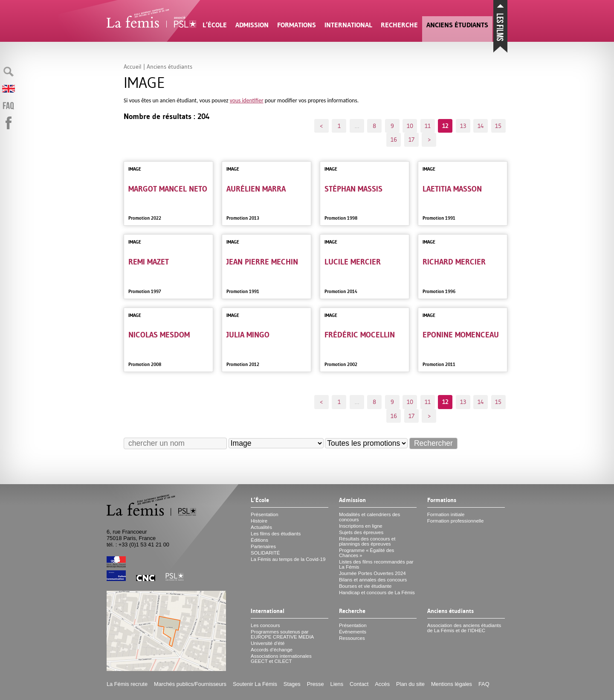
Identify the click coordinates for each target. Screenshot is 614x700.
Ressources (352, 638)
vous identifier (247, 100)
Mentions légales (452, 684)
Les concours (265, 625)
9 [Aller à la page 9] (392, 126)
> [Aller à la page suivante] (429, 139)
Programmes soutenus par (282, 634)
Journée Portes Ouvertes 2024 (372, 573)
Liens (337, 684)
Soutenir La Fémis (255, 684)
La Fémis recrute (127, 684)
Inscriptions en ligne (361, 526)
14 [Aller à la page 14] (481, 126)
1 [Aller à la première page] (339, 126)
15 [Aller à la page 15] (498, 126)
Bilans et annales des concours (373, 580)
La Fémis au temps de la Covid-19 (288, 559)
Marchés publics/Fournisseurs (190, 684)
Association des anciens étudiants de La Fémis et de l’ (464, 628)
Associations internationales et (281, 659)
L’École (215, 25)
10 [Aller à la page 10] (410, 126)
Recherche (399, 25)
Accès (382, 684)
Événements (353, 632)
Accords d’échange (272, 650)
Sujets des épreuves (361, 532)
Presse (316, 684)
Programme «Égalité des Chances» (366, 553)
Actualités (261, 527)
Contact (359, 684)
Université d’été (268, 643)
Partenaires (263, 546)
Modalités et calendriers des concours (369, 517)
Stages (292, 684)
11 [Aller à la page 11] (428, 126)
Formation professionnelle (456, 521)
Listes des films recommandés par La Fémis (376, 564)
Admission (252, 25)
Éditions (259, 540)
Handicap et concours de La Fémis (377, 593)
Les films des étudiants (276, 534)
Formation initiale (446, 514)
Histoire (259, 521)
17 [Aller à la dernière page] (411, 139)
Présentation (265, 514)
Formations (297, 25)
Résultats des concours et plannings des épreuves (367, 541)
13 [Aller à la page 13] (463, 126)
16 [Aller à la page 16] (394, 139)
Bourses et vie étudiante (365, 586)
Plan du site (410, 684)
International (348, 25)
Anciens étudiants (457, 25)
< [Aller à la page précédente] (321, 126)
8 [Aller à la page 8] (374, 126)
